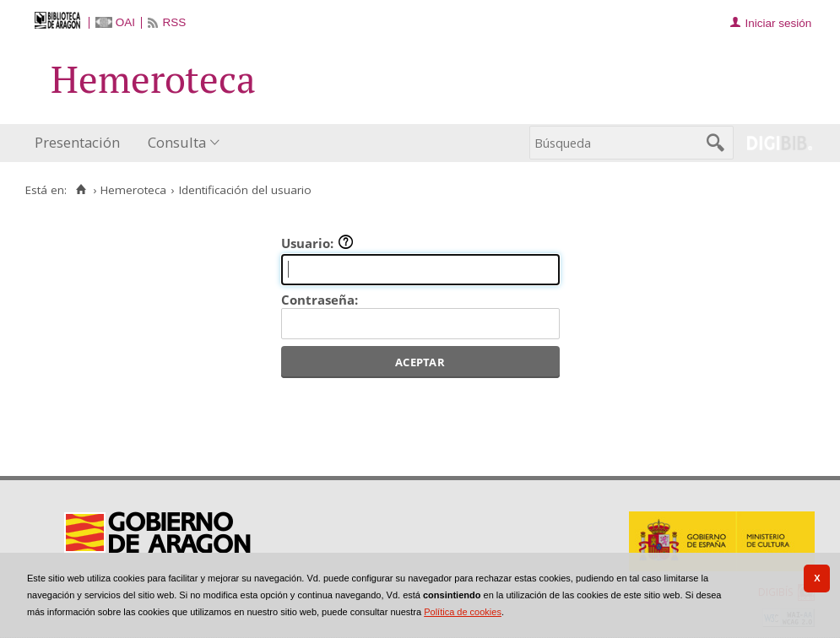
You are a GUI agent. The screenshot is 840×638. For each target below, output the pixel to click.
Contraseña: (320, 300)
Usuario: (317, 243)
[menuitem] (81, 143)
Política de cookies (463, 612)
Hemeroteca (133, 190)
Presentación (77, 142)
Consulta (177, 142)
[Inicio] (81, 190)
